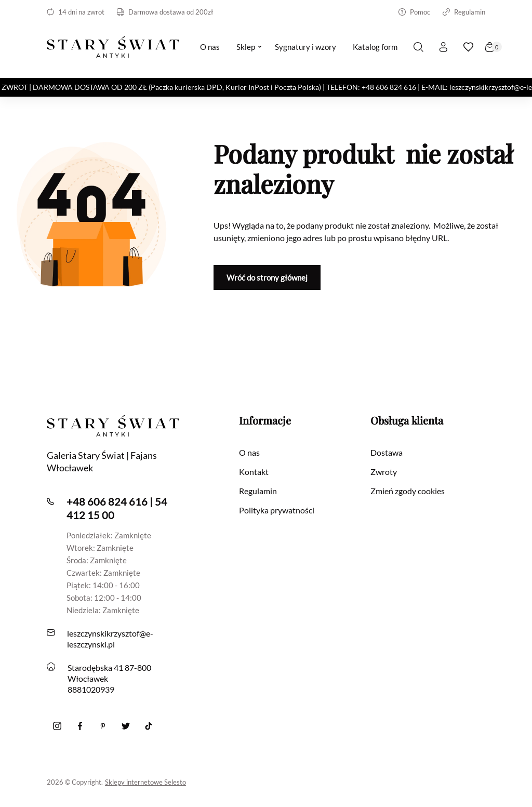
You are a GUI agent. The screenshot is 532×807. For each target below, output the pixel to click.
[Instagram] (57, 726)
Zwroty (384, 472)
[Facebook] (80, 726)
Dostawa (387, 452)
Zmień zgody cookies (408, 491)
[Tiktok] (149, 726)
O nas (249, 452)
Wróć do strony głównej (267, 277)
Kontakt (254, 472)
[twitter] (126, 726)
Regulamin (464, 12)
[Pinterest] (103, 726)
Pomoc (414, 12)
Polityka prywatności (277, 510)
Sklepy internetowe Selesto (145, 782)
